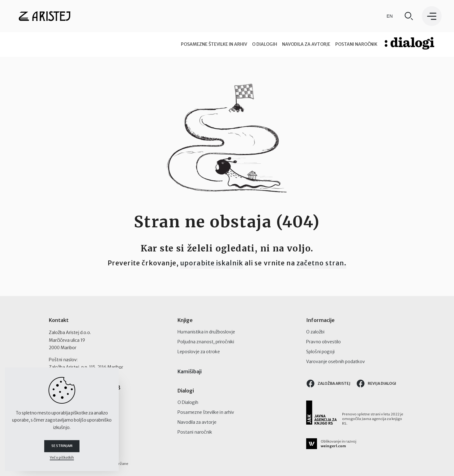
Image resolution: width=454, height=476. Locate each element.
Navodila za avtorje (197, 422)
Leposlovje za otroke (199, 352)
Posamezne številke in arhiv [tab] (214, 44)
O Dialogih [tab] (265, 44)
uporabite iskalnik (212, 263)
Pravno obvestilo (323, 342)
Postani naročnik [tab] (356, 44)
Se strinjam (62, 446)
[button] (432, 16)
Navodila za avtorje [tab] (306, 44)
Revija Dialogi (376, 384)
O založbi (315, 332)
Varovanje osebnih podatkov (336, 362)
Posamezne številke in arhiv (206, 412)
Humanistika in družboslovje (206, 332)
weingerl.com (333, 446)
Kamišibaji (190, 371)
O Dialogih (188, 402)
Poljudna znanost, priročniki (206, 342)
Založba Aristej (328, 384)
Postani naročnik (195, 432)
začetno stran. (321, 263)
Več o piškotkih (62, 458)
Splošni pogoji (320, 352)
